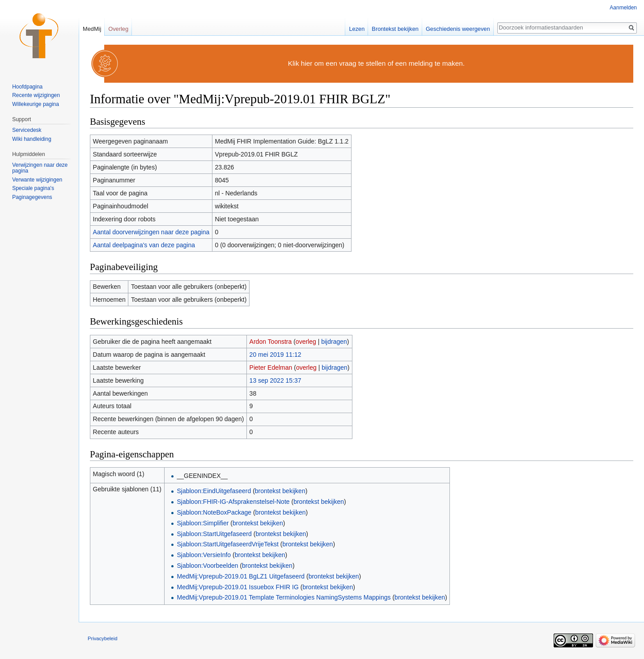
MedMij (92, 29)
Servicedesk (27, 130)
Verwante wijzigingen (37, 180)
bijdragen (334, 342)
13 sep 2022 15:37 (275, 380)
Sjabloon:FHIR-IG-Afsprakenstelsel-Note (233, 502)
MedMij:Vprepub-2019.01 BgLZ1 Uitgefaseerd (241, 576)
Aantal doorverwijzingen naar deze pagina (151, 232)
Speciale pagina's (33, 188)
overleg (306, 342)
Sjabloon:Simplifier (203, 523)
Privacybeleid (103, 638)
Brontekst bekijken (395, 29)
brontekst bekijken (280, 491)
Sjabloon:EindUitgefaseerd (214, 491)
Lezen (357, 29)
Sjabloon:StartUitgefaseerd (214, 534)
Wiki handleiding (32, 139)
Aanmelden (623, 8)
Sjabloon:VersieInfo (204, 555)
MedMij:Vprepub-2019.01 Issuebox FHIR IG (237, 587)
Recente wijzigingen (36, 95)
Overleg (118, 29)
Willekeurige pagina (36, 104)
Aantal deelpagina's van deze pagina (144, 245)
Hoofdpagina (27, 87)
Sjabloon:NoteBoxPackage (214, 512)
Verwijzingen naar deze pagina (40, 168)
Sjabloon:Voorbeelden (207, 566)
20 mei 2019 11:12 (275, 355)
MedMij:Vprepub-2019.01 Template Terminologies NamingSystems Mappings (284, 597)
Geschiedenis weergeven (458, 29)
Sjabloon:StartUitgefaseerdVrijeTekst (228, 544)
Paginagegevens (32, 197)
